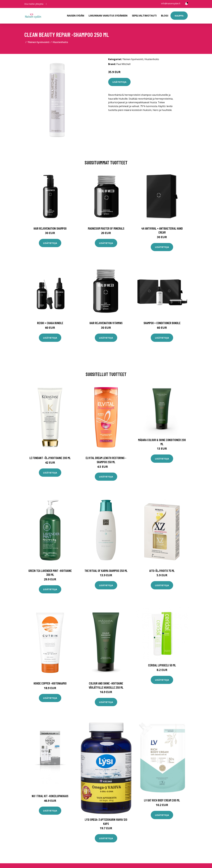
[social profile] (46, 4)
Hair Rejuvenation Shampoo (50, 228)
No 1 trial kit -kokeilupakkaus (50, 796)
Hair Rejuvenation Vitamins (106, 323)
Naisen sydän (76, 16)
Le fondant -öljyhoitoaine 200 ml (50, 458)
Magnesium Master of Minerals (106, 228)
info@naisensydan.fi (171, 3)
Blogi (165, 16)
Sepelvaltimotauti (144, 16)
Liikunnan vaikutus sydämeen (108, 16)
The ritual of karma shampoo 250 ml (106, 571)
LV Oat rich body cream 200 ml (162, 800)
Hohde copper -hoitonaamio (50, 683)
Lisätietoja (119, 82)
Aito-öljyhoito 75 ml (162, 571)
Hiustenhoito (60, 42)
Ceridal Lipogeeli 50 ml (162, 665)
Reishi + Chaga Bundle (50, 323)
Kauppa (179, 16)
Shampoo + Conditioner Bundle (162, 323)
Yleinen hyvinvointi (38, 42)
